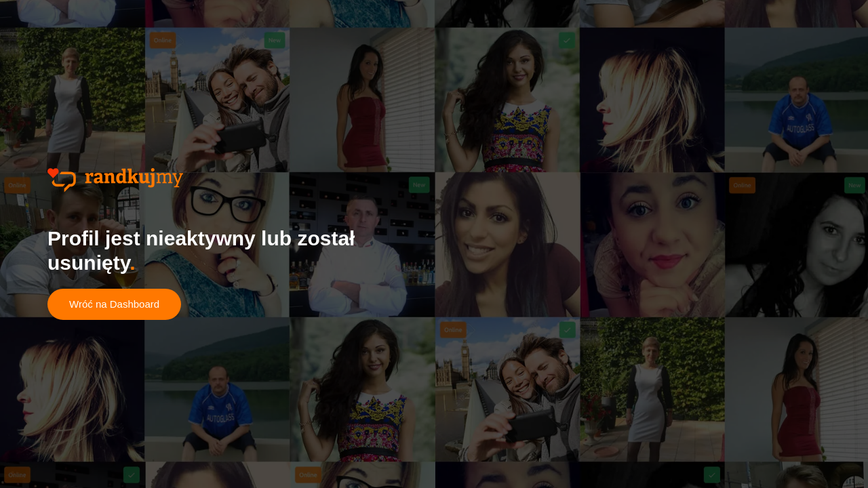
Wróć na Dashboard (114, 304)
